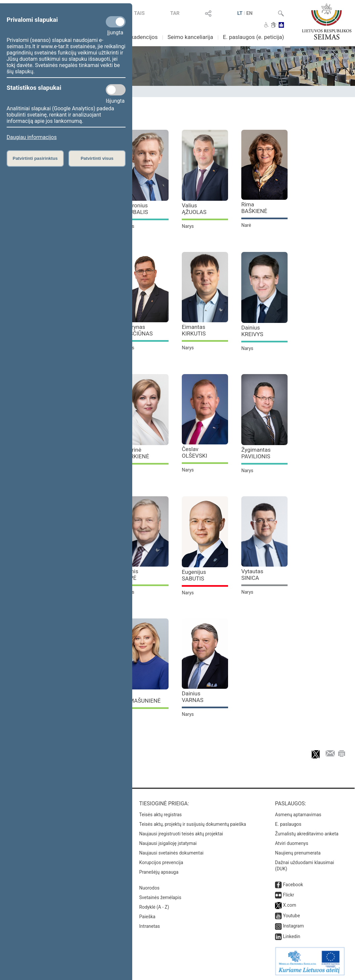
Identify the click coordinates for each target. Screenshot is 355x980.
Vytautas (252, 575)
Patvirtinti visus (97, 158)
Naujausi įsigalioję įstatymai (168, 843)
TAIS (139, 13)
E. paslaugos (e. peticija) (253, 37)
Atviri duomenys (292, 843)
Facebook (293, 885)
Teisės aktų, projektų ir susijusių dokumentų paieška (193, 824)
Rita (141, 697)
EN (249, 13)
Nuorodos (149, 888)
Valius (194, 209)
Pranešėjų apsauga (159, 872)
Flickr (289, 895)
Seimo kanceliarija (190, 37)
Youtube (291, 916)
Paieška (147, 917)
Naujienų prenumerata (298, 853)
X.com (290, 905)
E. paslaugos (288, 824)
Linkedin (292, 936)
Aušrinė (136, 453)
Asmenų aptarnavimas (298, 815)
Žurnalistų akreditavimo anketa (307, 834)
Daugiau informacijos (32, 137)
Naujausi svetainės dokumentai (171, 853)
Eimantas (194, 330)
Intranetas (150, 926)
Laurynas (138, 330)
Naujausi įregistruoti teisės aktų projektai (181, 834)
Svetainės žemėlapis (160, 897)
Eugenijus (194, 575)
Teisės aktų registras (160, 815)
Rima (254, 208)
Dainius (252, 331)
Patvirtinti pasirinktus (35, 158)
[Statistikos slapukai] (116, 90)
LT (240, 13)
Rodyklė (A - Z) (154, 907)
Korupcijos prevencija (161, 862)
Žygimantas (256, 453)
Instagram (293, 926)
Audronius (135, 209)
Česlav (195, 452)
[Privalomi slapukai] (116, 22)
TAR (175, 13)
